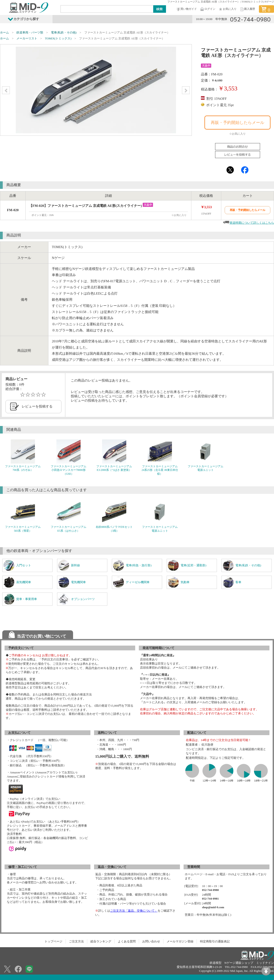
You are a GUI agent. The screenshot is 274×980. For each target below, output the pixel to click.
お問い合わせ (151, 941)
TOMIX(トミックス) (58, 38)
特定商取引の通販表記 (215, 941)
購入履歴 (247, 9)
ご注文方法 (76, 941)
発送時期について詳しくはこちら (252, 223)
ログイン (208, 9)
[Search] (107, 9)
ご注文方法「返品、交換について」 (134, 911)
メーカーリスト (27, 38)
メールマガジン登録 (180, 941)
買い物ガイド (186, 9)
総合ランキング (101, 941)
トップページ (53, 941)
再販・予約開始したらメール (237, 123)
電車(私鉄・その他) (64, 32)
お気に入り (227, 9)
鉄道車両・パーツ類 (30, 32)
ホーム (4, 32)
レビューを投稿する (37, 406)
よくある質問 (127, 941)
